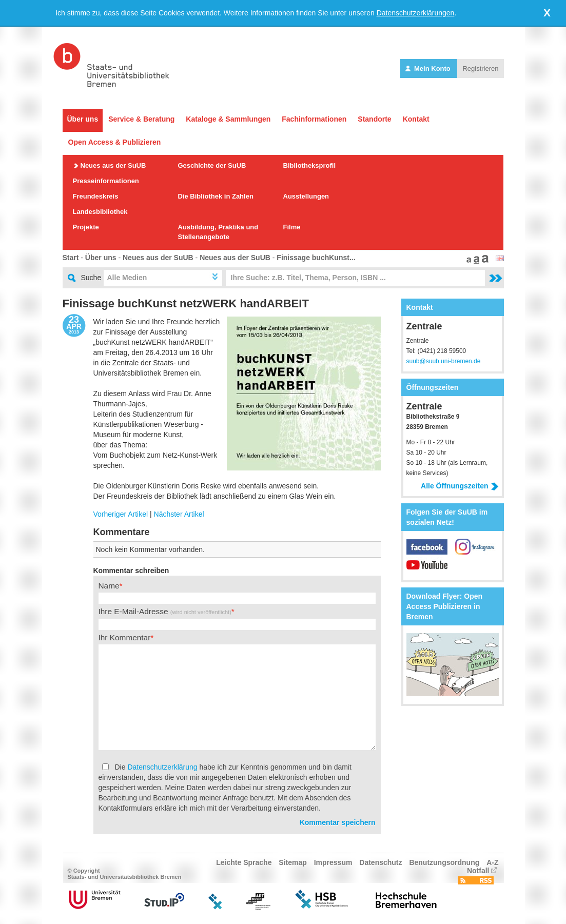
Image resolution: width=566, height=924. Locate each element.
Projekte (86, 227)
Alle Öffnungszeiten (460, 486)
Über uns (83, 119)
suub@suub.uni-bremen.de (444, 361)
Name (109, 586)
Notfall (478, 871)
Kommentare (122, 532)
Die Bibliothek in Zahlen (216, 196)
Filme (292, 227)
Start (71, 258)
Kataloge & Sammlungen (228, 119)
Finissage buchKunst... (316, 258)
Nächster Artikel (179, 514)
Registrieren (480, 68)
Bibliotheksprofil (310, 165)
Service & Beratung (141, 119)
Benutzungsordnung (444, 862)
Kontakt (416, 119)
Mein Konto (429, 68)
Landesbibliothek (100, 212)
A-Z (492, 862)
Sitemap (292, 862)
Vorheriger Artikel (121, 514)
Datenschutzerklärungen (416, 13)
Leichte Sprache (244, 862)
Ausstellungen (306, 196)
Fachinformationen (314, 119)
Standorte (374, 119)
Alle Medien (127, 278)
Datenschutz (380, 862)
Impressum (333, 862)
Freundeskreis (96, 196)
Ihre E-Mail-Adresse (165, 611)
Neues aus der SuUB (113, 165)
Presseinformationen (106, 181)
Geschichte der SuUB (212, 165)
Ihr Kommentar (125, 637)
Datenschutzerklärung (162, 767)
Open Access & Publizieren (115, 142)
